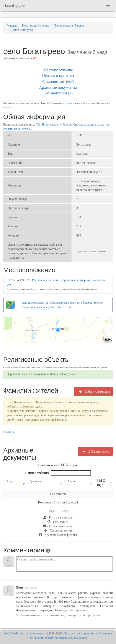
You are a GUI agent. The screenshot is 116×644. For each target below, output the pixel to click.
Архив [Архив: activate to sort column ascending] (61, 481)
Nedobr (71, 103)
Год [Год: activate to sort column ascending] (9, 481)
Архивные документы (58, 87)
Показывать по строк (58, 465)
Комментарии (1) (58, 93)
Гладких (9, 432)
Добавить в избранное (19, 58)
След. (65, 507)
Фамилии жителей (58, 81)
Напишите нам (37, 629)
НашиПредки (14, 5)
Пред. (51, 507)
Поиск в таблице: (58, 473)
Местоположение (58, 70)
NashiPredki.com (15, 629)
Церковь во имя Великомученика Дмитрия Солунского (42, 374)
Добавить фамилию (93, 392)
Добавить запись (95, 451)
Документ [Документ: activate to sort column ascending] (32, 481)
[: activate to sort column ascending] (95, 481)
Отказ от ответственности (80, 629)
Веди (20, 583)
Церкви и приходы (58, 76)
